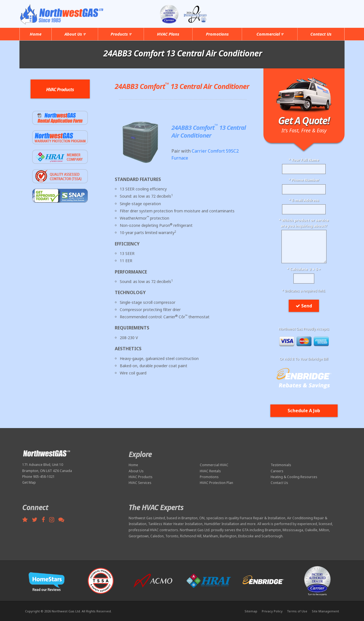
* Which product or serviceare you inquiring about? (304, 223)
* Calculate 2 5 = (304, 269)
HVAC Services (140, 483)
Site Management (325, 611)
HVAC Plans (168, 34)
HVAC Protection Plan (216, 483)
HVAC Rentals (210, 471)
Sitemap (251, 611)
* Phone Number (304, 180)
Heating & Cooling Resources (294, 477)
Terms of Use (297, 611)
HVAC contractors (164, 530)
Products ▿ (121, 34)
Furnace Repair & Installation (263, 518)
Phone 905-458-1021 (38, 477)
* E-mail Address (304, 200)
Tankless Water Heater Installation (175, 524)
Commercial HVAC (214, 465)
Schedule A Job (304, 411)
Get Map (29, 482)
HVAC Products (141, 477)
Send (304, 306)
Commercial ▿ (270, 34)
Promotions (217, 34)
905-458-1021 (322, 11)
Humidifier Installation (222, 524)
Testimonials (281, 465)
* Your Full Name (304, 160)
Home (36, 34)
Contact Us (321, 34)
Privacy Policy (272, 611)
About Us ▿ (75, 34)
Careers (277, 471)
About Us (136, 471)
